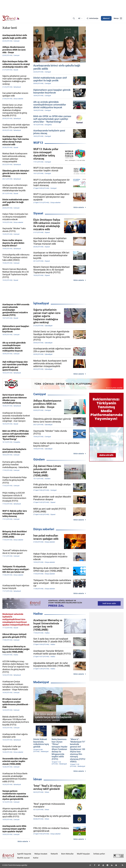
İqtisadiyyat (41, 303)
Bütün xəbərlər (79, 207)
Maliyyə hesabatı (41, 854)
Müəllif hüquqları (83, 854)
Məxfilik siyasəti (23, 858)
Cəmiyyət (40, 394)
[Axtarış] (74, 18)
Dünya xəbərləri (44, 529)
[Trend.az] (11, 18)
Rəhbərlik (54, 854)
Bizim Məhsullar (67, 854)
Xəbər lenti (10, 28)
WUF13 (38, 143)
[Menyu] (118, 18)
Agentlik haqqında (24, 854)
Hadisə (38, 614)
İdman (38, 779)
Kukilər (36, 858)
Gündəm (39, 459)
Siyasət (38, 213)
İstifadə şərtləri (99, 854)
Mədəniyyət (41, 682)
